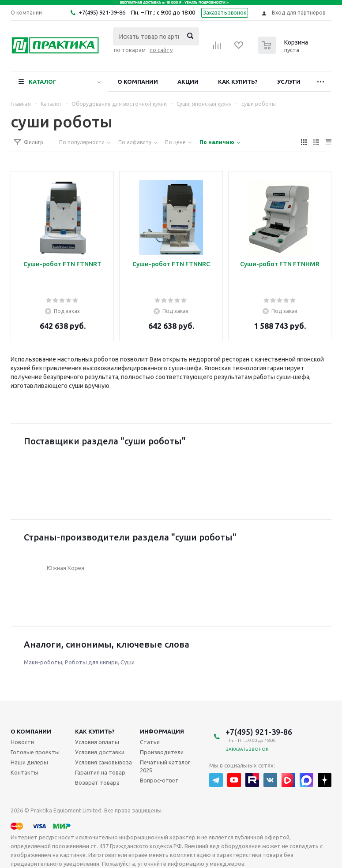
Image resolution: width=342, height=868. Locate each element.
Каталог (43, 82)
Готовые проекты (35, 752)
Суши (128, 662)
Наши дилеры (29, 762)
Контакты (24, 772)
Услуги (289, 82)
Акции (188, 82)
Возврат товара (97, 782)
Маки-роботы (43, 662)
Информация (162, 731)
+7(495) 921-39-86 (102, 12)
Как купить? (238, 82)
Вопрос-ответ (159, 780)
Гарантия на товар (100, 772)
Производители (162, 752)
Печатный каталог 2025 (165, 766)
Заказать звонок (225, 13)
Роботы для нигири (91, 662)
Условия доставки (100, 752)
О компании (138, 82)
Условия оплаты (97, 742)
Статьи (150, 742)
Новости (22, 742)
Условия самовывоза (103, 762)
